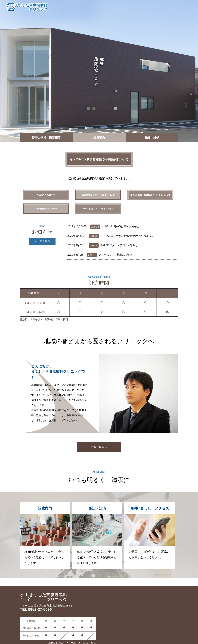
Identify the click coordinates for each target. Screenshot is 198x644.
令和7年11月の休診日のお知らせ (120, 227)
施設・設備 (148, 7)
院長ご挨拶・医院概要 (103, 7)
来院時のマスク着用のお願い (115, 255)
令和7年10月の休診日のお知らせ (119, 245)
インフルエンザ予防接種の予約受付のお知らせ (127, 236)
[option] (99, 71)
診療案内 (129, 7)
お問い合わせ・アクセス (176, 7)
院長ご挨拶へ (99, 447)
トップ (79, 7)
